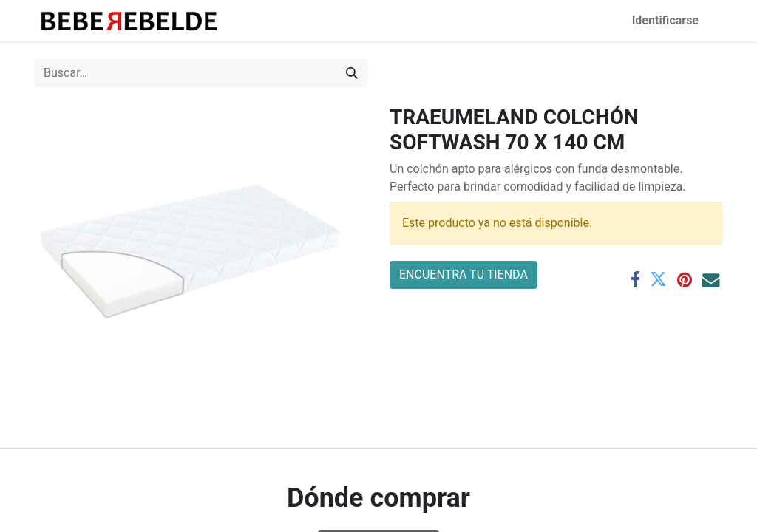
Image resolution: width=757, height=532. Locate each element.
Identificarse (665, 20)
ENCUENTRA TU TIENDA (464, 274)
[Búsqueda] (352, 73)
